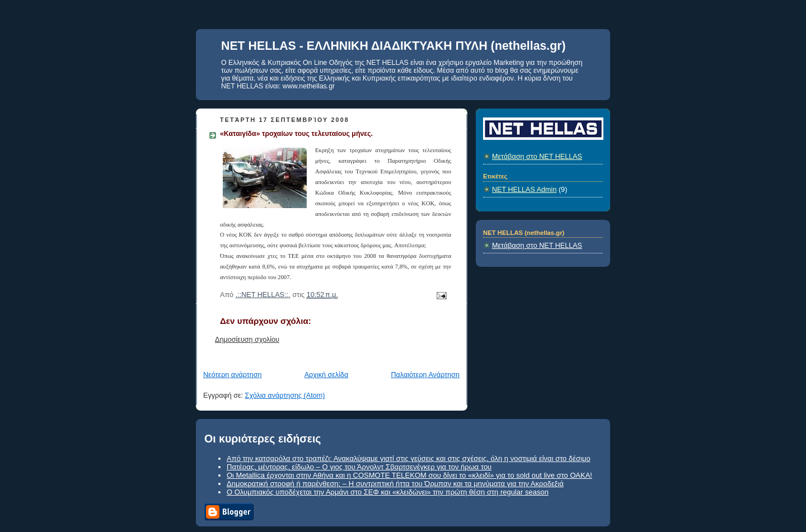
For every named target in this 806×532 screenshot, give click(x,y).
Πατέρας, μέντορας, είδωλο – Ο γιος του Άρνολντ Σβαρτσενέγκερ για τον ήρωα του (359, 467)
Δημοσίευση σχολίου (247, 340)
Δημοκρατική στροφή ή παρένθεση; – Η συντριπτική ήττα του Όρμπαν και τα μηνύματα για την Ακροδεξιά (395, 484)
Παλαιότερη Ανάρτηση (425, 375)
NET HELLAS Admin (524, 190)
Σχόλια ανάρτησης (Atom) (285, 396)
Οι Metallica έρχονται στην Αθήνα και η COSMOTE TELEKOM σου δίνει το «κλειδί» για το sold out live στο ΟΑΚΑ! (409, 475)
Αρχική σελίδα (327, 375)
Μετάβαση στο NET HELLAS (537, 157)
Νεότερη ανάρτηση (233, 375)
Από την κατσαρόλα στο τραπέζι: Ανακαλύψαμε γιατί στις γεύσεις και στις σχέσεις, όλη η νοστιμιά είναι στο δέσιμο (409, 458)
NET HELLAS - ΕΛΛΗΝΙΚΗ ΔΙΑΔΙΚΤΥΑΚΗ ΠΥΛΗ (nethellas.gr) (393, 46)
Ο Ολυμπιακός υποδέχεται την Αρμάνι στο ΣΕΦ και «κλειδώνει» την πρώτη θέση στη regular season (388, 492)
